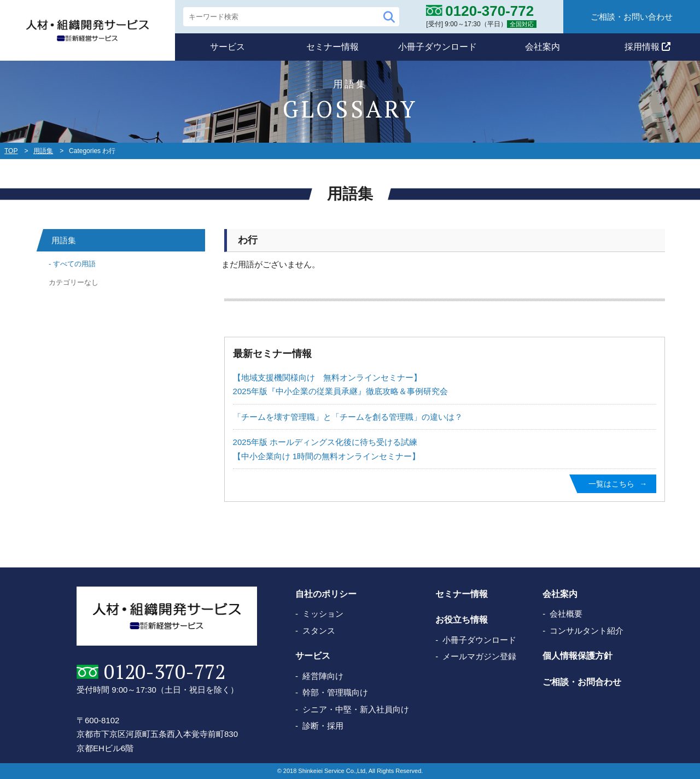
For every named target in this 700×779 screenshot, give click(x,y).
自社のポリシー (326, 594)
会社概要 (566, 614)
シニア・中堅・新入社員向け (356, 709)
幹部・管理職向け (335, 692)
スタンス (319, 631)
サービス (227, 47)
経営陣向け (323, 676)
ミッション (323, 614)
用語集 (43, 151)
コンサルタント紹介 (587, 631)
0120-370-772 (165, 672)
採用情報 (647, 47)
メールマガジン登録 (479, 656)
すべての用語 (74, 264)
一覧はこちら (611, 484)
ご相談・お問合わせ (582, 682)
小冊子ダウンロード (437, 47)
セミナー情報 (332, 47)
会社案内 (542, 47)
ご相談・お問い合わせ (632, 17)
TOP (11, 151)
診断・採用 (323, 726)
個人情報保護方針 (577, 656)
